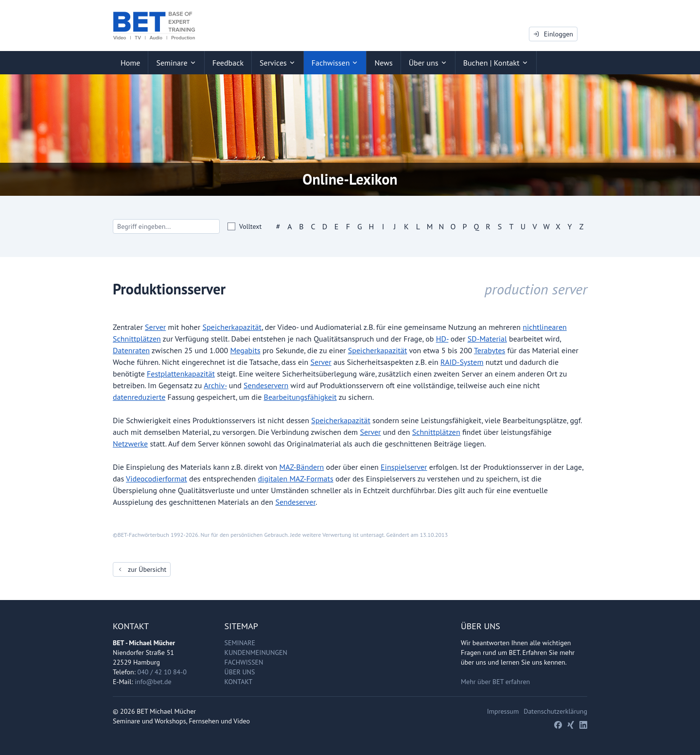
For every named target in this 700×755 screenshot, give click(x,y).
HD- (442, 339)
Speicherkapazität (232, 327)
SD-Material (487, 339)
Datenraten (131, 350)
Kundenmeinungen (256, 652)
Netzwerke (130, 444)
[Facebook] (558, 725)
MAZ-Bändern (302, 467)
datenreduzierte (139, 397)
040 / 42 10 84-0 (162, 672)
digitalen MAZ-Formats (296, 479)
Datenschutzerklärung (555, 711)
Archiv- (215, 385)
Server (155, 327)
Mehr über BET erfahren (495, 682)
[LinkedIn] (583, 725)
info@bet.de (153, 682)
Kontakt (239, 682)
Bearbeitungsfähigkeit (300, 397)
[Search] (166, 226)
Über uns (240, 672)
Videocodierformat (157, 479)
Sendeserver (295, 502)
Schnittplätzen (436, 432)
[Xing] (571, 725)
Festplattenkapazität (181, 374)
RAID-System (462, 362)
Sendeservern (266, 385)
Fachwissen (244, 662)
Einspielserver (404, 467)
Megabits (245, 350)
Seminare (240, 643)
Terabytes (490, 350)
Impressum (503, 711)
